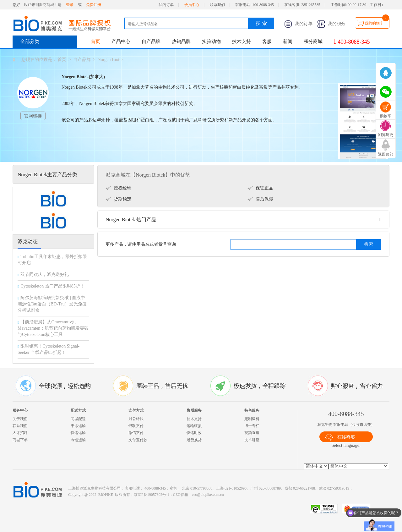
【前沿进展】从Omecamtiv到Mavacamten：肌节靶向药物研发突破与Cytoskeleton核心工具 (53, 328)
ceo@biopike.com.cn (208, 495)
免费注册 (94, 5)
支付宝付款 (138, 440)
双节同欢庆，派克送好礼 (45, 274)
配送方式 (78, 410)
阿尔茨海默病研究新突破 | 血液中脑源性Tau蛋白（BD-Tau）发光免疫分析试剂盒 (52, 304)
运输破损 (194, 426)
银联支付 (136, 426)
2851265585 (311, 5)
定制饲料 (252, 419)
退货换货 (194, 440)
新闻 (288, 41)
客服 (267, 41)
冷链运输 (78, 440)
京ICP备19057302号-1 (152, 495)
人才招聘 (20, 433)
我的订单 (166, 5)
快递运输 (78, 433)
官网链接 (33, 116)
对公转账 (136, 419)
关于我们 (20, 419)
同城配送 (78, 419)
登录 (70, 5)
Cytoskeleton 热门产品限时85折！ (52, 286)
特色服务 (252, 410)
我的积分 (331, 24)
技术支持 (242, 41)
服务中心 (20, 410)
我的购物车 (374, 23)
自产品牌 (151, 41)
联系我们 (217, 5)
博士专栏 (252, 426)
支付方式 (136, 410)
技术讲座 (252, 440)
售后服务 (194, 410)
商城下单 (20, 440)
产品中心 (121, 41)
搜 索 (261, 23)
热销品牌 (181, 41)
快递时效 (194, 433)
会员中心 (192, 5)
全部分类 (30, 41)
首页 (95, 41)
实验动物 (211, 41)
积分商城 (313, 41)
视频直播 (252, 433)
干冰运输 (78, 426)
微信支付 (136, 433)
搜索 (369, 244)
